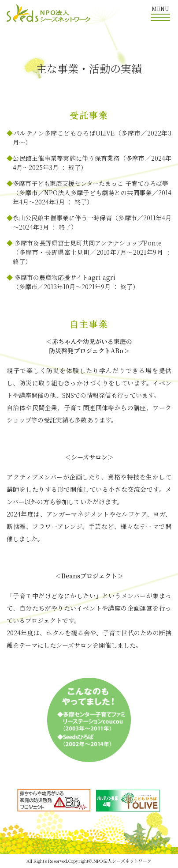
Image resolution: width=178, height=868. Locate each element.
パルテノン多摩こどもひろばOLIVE (64, 133)
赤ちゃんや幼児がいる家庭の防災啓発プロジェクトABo (91, 346)
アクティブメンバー (35, 477)
